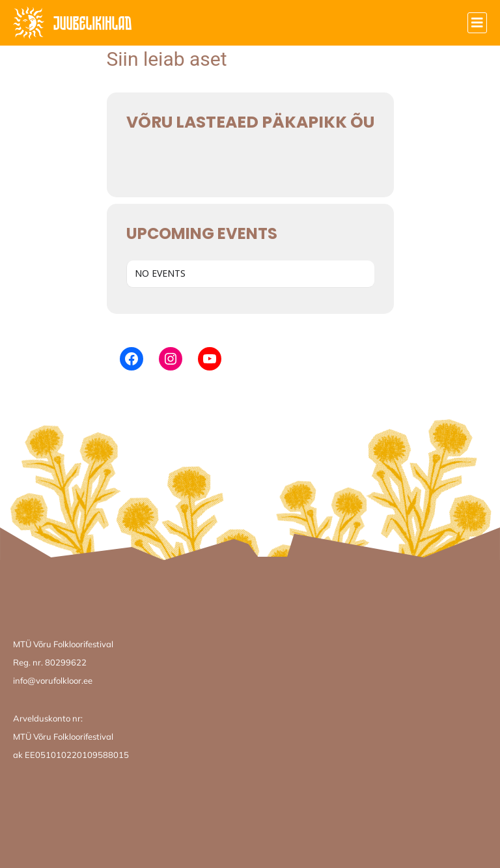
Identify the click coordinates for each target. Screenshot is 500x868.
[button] (477, 23)
